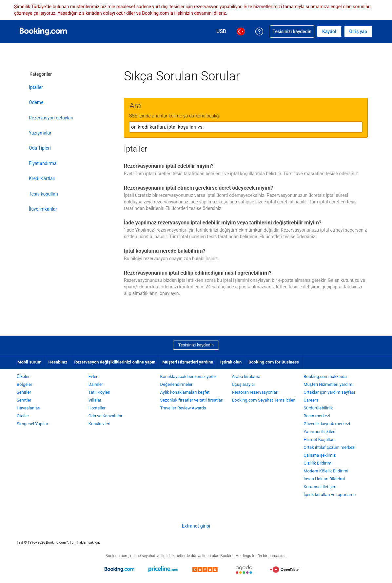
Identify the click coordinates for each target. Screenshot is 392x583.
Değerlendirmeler (176, 384)
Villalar (95, 400)
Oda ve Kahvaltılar (106, 416)
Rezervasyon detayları (51, 118)
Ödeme (36, 102)
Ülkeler (23, 376)
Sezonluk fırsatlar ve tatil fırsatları (192, 400)
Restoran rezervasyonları (255, 392)
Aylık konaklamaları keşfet (185, 392)
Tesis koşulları (43, 194)
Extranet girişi (196, 526)
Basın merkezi (317, 416)
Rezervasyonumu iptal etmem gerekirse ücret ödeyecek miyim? (198, 188)
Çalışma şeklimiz (320, 455)
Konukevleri (99, 424)
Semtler (24, 400)
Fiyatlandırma (43, 163)
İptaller (36, 87)
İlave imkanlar (43, 209)
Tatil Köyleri (99, 392)
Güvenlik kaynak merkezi (327, 424)
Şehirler (24, 392)
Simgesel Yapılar (32, 424)
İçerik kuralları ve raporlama (330, 495)
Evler (93, 376)
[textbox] (246, 127)
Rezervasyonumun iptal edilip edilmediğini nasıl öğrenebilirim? (198, 273)
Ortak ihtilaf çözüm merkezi (330, 447)
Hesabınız (58, 362)
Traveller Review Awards (183, 408)
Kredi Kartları (42, 178)
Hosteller (97, 408)
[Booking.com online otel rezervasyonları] (43, 31)
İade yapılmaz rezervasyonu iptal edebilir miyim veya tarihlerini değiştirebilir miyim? (223, 223)
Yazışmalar (40, 133)
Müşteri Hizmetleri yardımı (188, 362)
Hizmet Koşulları (319, 439)
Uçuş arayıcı (243, 384)
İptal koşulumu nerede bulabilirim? (165, 251)
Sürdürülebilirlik (318, 408)
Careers (311, 400)
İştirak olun (231, 362)
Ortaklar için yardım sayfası (329, 392)
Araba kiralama (246, 376)
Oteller (23, 416)
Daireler (96, 384)
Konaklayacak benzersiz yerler (189, 376)
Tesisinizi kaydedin (196, 345)
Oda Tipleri (40, 148)
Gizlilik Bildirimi (318, 463)
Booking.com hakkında (325, 376)
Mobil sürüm (29, 362)
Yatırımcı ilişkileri (320, 432)
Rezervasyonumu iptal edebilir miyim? (169, 166)
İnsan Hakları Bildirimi (324, 479)
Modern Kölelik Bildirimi (326, 471)
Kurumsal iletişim (320, 487)
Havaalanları (29, 408)
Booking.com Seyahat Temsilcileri (264, 400)
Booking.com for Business (274, 362)
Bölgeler (24, 384)
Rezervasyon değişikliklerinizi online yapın (115, 362)
